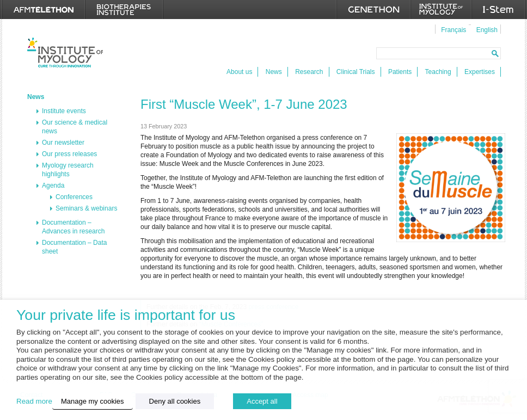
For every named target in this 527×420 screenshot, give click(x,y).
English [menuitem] (487, 30)
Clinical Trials (356, 72)
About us (239, 72)
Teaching (438, 72)
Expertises (480, 72)
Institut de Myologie (65, 53)
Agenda (53, 186)
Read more (34, 401)
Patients (400, 72)
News (274, 72)
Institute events (64, 111)
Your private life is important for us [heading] (126, 315)
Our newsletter (63, 143)
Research (309, 72)
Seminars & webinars (86, 208)
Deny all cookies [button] (175, 401)
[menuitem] (452, 29)
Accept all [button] (262, 401)
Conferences (74, 197)
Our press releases (69, 154)
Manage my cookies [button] (93, 401)
